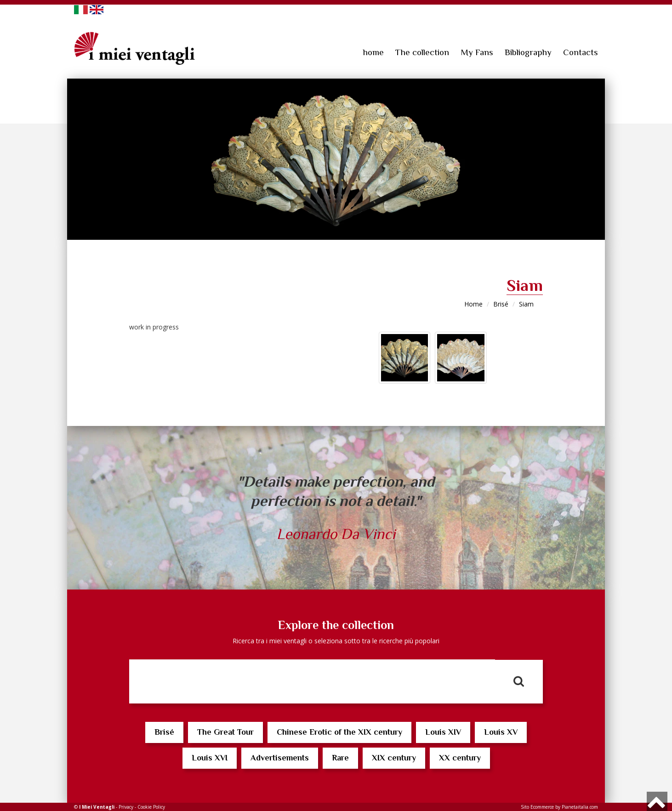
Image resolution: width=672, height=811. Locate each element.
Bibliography (528, 52)
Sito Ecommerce (537, 807)
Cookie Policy (151, 807)
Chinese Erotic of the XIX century (339, 732)
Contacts (581, 52)
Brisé (501, 304)
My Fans (477, 52)
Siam (526, 304)
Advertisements (280, 758)
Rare (340, 758)
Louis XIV (443, 732)
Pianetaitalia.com (580, 807)
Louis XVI (210, 758)
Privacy (126, 807)
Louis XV (501, 732)
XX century (460, 758)
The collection (422, 52)
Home (473, 304)
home (373, 52)
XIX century (394, 758)
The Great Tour (225, 732)
